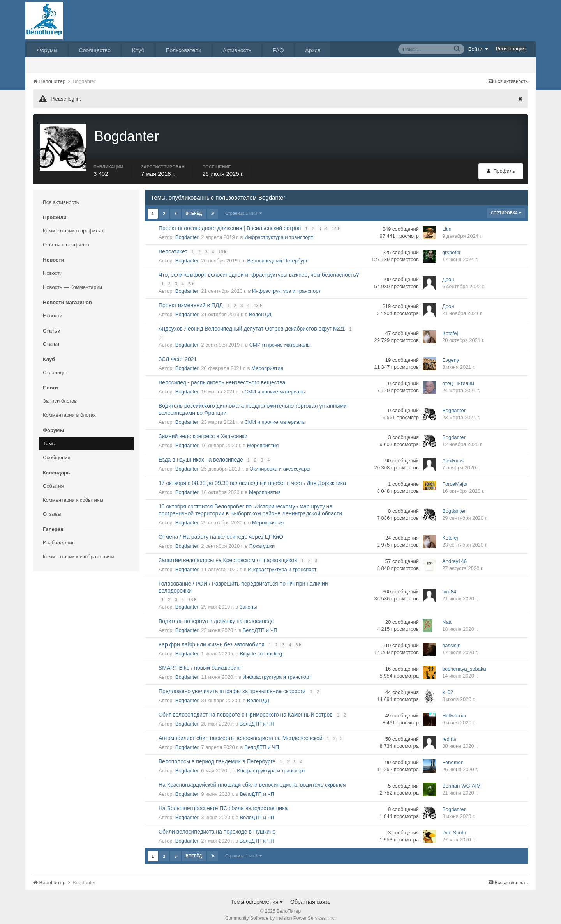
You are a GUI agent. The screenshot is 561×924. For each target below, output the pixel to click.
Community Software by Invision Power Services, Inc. (280, 913)
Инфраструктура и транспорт (279, 232)
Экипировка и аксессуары (280, 463)
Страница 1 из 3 (244, 208)
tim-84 (449, 587)
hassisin (451, 640)
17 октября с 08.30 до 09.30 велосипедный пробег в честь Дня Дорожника (252, 478)
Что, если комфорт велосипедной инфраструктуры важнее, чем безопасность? (259, 269)
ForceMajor (455, 479)
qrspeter (452, 247)
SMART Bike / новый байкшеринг (200, 662)
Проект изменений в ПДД (191, 300)
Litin (447, 224)
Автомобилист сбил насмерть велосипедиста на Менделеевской (241, 733)
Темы (49, 438)
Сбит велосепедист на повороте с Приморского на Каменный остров (246, 709)
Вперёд (194, 208)
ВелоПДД (260, 309)
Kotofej (450, 328)
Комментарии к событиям (73, 495)
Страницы (55, 367)
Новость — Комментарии (72, 282)
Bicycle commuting (261, 648)
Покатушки (262, 541)
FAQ (278, 50)
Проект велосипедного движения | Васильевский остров (230, 223)
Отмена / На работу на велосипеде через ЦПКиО (221, 531)
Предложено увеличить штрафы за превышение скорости (232, 686)
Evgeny (451, 355)
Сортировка (506, 208)
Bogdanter (187, 232)
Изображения (59, 537)
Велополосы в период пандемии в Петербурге (217, 756)
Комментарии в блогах (69, 410)
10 (223, 246)
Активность (237, 50)
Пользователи (183, 50)
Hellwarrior (454, 711)
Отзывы (52, 509)
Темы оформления (257, 896)
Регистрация (511, 49)
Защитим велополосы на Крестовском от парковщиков (228, 555)
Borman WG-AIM (461, 781)
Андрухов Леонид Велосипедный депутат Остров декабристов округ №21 (252, 323)
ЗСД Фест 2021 (178, 354)
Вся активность (61, 197)
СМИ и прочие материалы (280, 339)
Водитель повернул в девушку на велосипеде (216, 616)
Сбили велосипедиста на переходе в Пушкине (217, 826)
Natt (447, 617)
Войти (478, 49)
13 (258, 300)
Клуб (138, 50)
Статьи (51, 339)
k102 (448, 687)
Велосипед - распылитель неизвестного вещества (222, 377)
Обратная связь (310, 896)
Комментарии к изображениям (79, 551)
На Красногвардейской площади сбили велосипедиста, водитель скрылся (252, 779)
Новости (53, 268)
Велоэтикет (173, 246)
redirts (449, 734)
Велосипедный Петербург (277, 255)
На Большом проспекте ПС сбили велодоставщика (223, 803)
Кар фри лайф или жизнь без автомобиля (212, 639)
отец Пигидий (458, 378)
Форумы (47, 50)
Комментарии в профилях (73, 225)
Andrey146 (454, 556)
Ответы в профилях (66, 239)
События (53, 481)
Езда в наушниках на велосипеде (201, 454)
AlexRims (453, 456)
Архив (313, 50)
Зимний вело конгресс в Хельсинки (203, 431)
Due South (454, 828)
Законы (248, 601)
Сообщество (95, 50)
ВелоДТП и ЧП (260, 625)
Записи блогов (60, 396)
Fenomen (453, 757)
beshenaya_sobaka (464, 664)
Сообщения (57, 452)
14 (337, 223)
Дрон (448, 274)
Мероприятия (267, 363)
